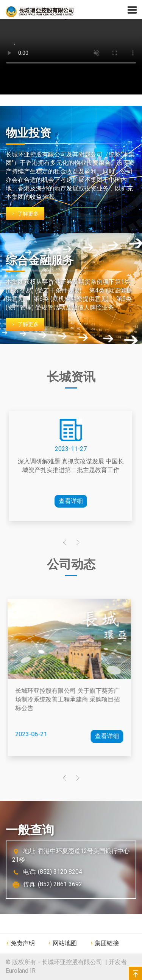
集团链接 (107, 943)
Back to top (135, 973)
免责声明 (23, 943)
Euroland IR (21, 971)
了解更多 (27, 214)
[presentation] (65, 543)
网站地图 (65, 943)
